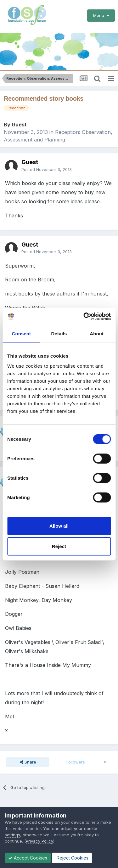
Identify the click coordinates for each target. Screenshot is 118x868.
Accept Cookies (28, 858)
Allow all (59, 526)
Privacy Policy (39, 841)
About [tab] (97, 334)
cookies (46, 822)
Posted (47, 169)
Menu (101, 15)
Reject (59, 546)
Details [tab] (59, 334)
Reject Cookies (72, 858)
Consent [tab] (21, 334)
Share (28, 762)
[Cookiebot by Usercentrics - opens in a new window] (84, 316)
